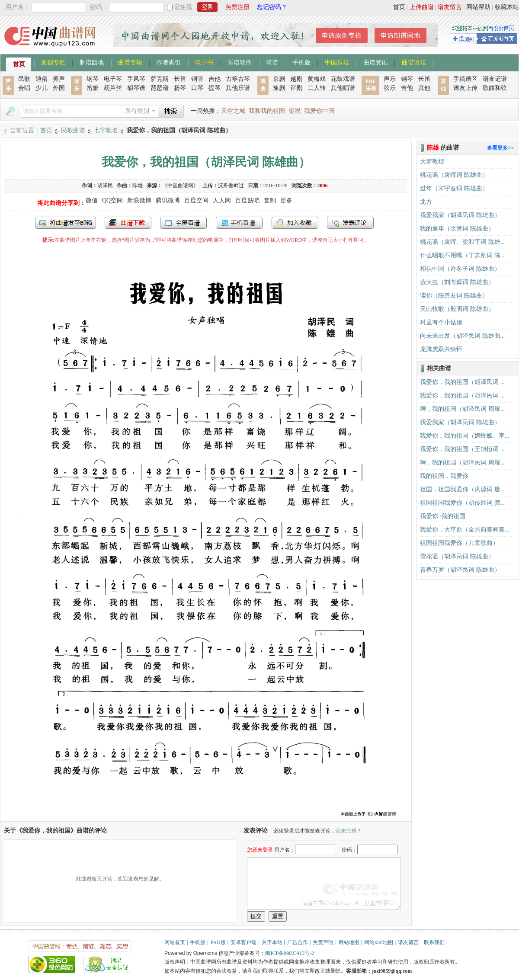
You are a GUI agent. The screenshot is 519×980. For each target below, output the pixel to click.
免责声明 (323, 942)
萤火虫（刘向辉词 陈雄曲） (457, 282)
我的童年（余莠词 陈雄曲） (457, 229)
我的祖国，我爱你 (444, 476)
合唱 (24, 88)
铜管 (197, 79)
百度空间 (196, 200)
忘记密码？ (272, 7)
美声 (59, 79)
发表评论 (350, 223)
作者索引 (169, 62)
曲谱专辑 (130, 62)
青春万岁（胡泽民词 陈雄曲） (460, 570)
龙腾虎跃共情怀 (441, 349)
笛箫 (93, 88)
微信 (92, 200)
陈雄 (138, 186)
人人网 (222, 200)
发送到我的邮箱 (66, 223)
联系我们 (434, 942)
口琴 (197, 88)
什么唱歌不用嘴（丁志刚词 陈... (462, 255)
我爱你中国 (319, 111)
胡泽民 (105, 186)
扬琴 (180, 88)
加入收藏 (295, 223)
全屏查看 (183, 223)
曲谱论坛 (414, 62)
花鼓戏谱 (343, 79)
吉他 (215, 79)
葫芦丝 (113, 88)
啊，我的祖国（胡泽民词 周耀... (462, 409)
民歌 (24, 79)
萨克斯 (160, 79)
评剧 (296, 88)
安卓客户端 (243, 942)
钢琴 (93, 79)
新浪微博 (139, 200)
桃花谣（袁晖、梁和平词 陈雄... (462, 242)
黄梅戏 (317, 79)
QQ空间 (112, 200)
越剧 (296, 79)
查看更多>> (500, 148)
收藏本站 (507, 7)
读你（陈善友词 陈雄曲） (454, 296)
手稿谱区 (465, 79)
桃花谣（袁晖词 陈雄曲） (454, 175)
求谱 (272, 62)
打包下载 (128, 223)
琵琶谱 (160, 88)
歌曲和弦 (495, 88)
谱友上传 (465, 88)
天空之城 (233, 111)
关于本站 (272, 942)
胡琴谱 (136, 88)
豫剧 (279, 88)
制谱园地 (92, 62)
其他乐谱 (238, 88)
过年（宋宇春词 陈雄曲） (454, 188)
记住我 (183, 7)
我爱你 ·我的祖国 (443, 516)
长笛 (180, 79)
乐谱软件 (240, 62)
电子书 (204, 62)
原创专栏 (53, 62)
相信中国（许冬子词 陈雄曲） (460, 269)
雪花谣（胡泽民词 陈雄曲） (457, 556)
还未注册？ (349, 831)
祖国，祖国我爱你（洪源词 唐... (462, 489)
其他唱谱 (343, 88)
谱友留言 (450, 7)
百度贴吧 (247, 200)
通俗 (42, 79)
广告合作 (298, 942)
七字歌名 (106, 130)
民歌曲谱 (73, 130)
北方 (426, 202)
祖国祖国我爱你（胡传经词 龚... (462, 503)
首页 (399, 7)
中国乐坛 (337, 62)
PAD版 (218, 942)
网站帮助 (478, 7)
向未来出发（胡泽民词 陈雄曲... (462, 336)
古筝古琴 (238, 79)
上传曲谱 (422, 7)
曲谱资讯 (375, 62)
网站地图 (349, 942)
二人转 (317, 88)
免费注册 (237, 7)
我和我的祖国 (267, 111)
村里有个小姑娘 (441, 322)
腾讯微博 (168, 200)
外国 (59, 88)
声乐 (390, 79)
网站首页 (175, 942)
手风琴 (136, 79)
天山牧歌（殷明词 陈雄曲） (457, 309)
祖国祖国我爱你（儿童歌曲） (459, 543)
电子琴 (113, 79)
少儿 (42, 88)
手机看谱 (239, 223)
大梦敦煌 (432, 162)
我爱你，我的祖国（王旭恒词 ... (462, 449)
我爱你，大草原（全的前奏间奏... (465, 530)
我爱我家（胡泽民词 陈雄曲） (460, 215)
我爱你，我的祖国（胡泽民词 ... (462, 382)
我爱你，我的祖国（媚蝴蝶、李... (465, 436)
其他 (424, 88)
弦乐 (390, 88)
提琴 (215, 88)
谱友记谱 (495, 79)
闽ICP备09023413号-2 (290, 953)
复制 (270, 200)
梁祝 (295, 111)
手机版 (301, 62)
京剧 (279, 79)
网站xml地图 (379, 942)
